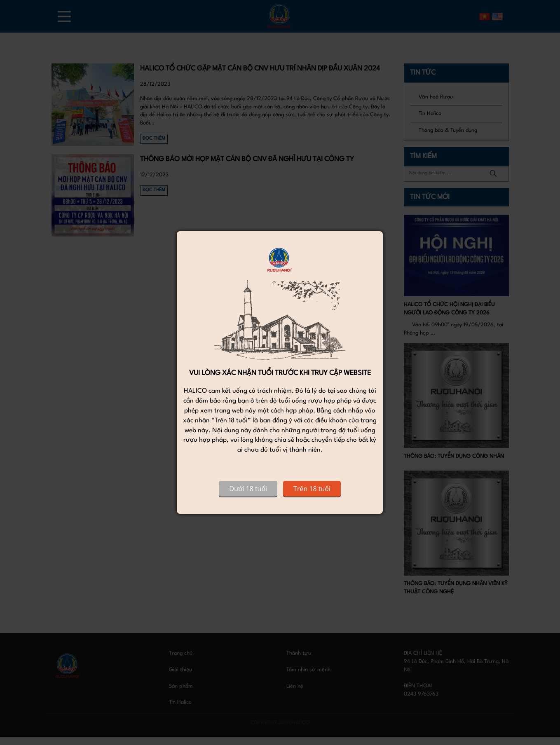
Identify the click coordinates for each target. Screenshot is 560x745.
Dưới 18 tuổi (248, 489)
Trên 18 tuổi (312, 489)
